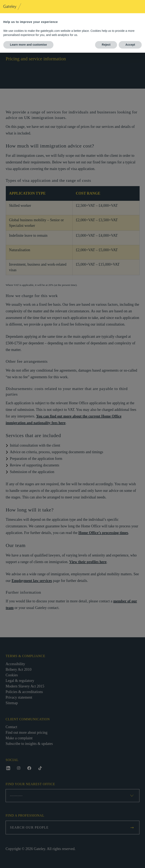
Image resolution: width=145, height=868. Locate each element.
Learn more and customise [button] (28, 45)
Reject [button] (106, 45)
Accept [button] (130, 45)
